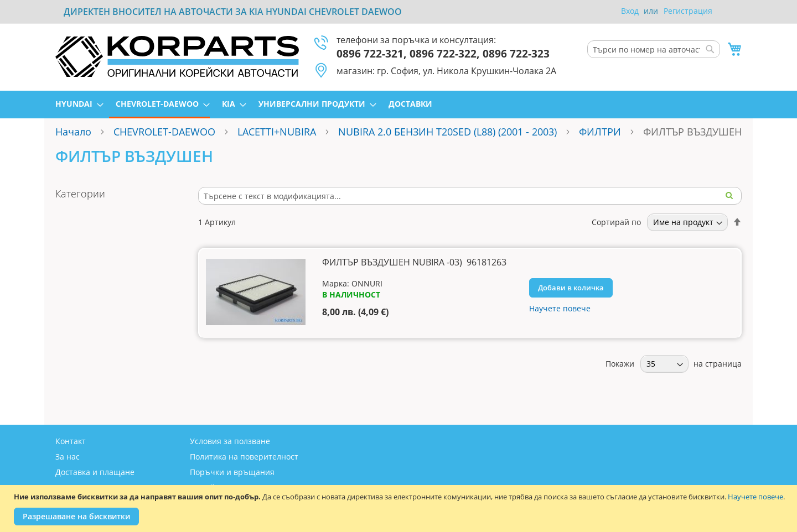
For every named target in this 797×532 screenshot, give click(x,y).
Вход (630, 11)
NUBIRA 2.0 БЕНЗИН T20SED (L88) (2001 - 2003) (447, 132)
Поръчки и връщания (232, 472)
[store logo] (177, 56)
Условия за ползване (230, 441)
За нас (68, 457)
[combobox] (654, 49)
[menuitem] (76, 104)
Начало (73, 132)
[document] (400, 508)
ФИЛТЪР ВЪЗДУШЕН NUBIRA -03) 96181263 (414, 262)
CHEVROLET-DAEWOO (164, 132)
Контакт (71, 441)
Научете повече (755, 497)
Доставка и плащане (95, 472)
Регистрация (688, 11)
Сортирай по (616, 222)
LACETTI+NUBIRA (277, 132)
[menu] (398, 105)
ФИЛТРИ (600, 132)
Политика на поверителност (244, 457)
